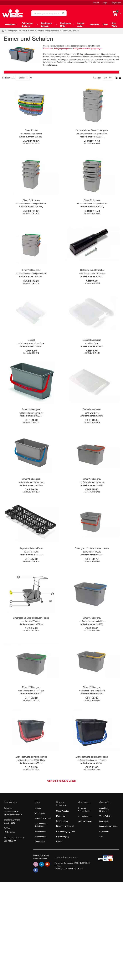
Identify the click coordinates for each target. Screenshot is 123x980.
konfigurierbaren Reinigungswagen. (88, 48)
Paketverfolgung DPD (65, 851)
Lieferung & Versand (65, 845)
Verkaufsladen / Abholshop (41, 844)
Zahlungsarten (62, 840)
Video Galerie (105, 835)
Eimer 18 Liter (31, 130)
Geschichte (40, 861)
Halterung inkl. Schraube (92, 274)
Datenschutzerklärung (109, 846)
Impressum (104, 851)
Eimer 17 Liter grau (92, 490)
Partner (59, 861)
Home (3, 31)
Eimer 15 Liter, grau (31, 418)
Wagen (31, 31)
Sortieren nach (8, 78)
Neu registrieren (84, 835)
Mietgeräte (61, 835)
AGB (101, 856)
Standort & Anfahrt (43, 838)
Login (105, 3)
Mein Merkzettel (85, 840)
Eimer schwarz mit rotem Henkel (31, 776)
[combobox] (49, 13)
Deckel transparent (92, 346)
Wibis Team (40, 832)
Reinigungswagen (61, 48)
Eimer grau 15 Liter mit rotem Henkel (92, 561)
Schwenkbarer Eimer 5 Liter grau (92, 130)
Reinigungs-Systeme (16, 31)
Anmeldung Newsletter (104, 829)
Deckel (31, 346)
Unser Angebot (63, 830)
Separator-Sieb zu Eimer (31, 561)
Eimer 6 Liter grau (31, 202)
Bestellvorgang (63, 856)
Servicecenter (41, 851)
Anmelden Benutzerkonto (84, 829)
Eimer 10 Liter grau (31, 274)
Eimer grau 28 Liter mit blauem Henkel (31, 633)
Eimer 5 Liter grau (92, 202)
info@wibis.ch (9, 851)
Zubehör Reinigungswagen (48, 31)
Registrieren (116, 3)
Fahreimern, (48, 48)
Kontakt (96, 3)
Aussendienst (41, 856)
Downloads (104, 840)
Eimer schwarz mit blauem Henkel (92, 776)
